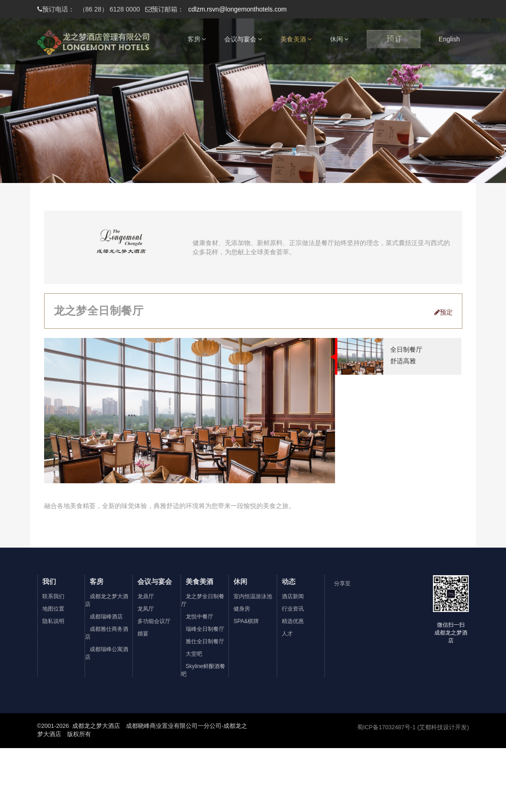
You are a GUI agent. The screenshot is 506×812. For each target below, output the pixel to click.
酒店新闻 (293, 596)
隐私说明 (53, 621)
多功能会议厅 (154, 621)
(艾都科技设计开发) (443, 727)
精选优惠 (293, 621)
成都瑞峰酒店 (106, 617)
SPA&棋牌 (246, 621)
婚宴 (143, 634)
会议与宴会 (243, 39)
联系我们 (53, 596)
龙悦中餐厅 (199, 617)
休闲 (339, 39)
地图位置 (53, 609)
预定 (443, 312)
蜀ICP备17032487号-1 (386, 727)
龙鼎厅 (146, 596)
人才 (287, 634)
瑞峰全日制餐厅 (205, 629)
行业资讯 (293, 609)
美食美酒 (296, 39)
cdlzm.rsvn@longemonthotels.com (216, 9)
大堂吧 (194, 654)
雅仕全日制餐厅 (205, 641)
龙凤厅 (146, 609)
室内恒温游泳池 (253, 596)
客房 (197, 39)
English (449, 39)
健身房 (242, 609)
